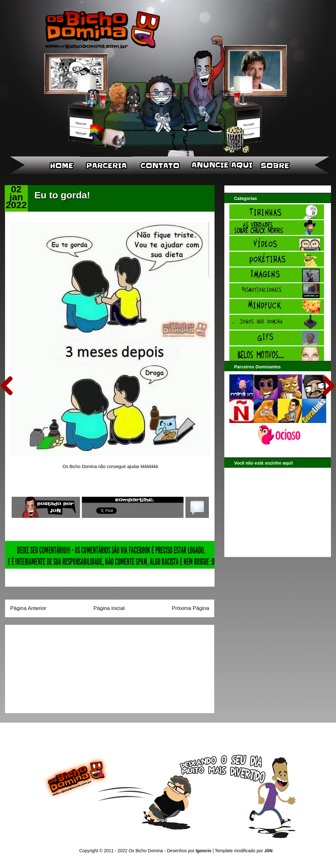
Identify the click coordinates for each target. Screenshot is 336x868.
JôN (268, 851)
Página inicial (109, 608)
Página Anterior (28, 608)
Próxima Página (191, 608)
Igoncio (203, 851)
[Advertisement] (50, 667)
